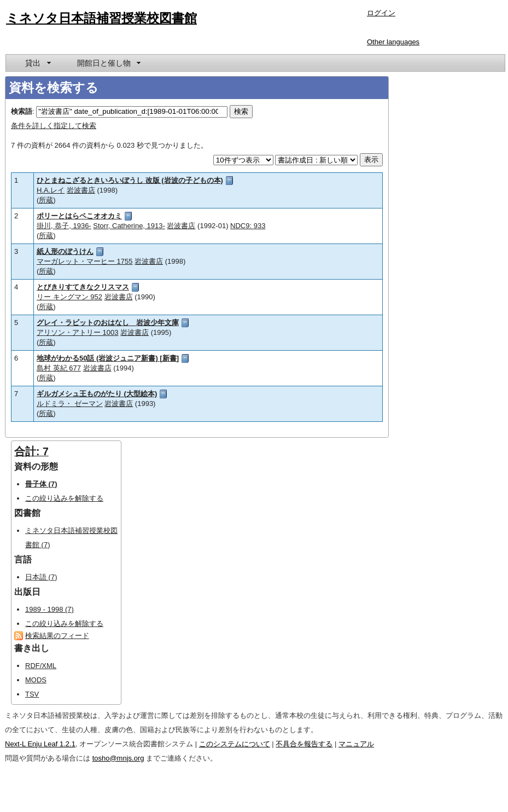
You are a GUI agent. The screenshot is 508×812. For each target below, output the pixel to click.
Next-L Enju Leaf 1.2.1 (40, 744)
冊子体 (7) (41, 484)
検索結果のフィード (57, 636)
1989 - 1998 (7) (49, 609)
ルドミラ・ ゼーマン (70, 404)
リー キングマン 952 (69, 297)
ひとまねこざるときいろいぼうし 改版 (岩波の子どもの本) (130, 180)
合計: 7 (31, 451)
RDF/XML (41, 666)
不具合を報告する (304, 744)
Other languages (393, 42)
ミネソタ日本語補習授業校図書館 (101, 18)
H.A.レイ (51, 190)
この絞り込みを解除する (64, 498)
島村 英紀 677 (59, 368)
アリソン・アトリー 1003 (78, 332)
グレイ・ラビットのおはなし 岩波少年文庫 (108, 323)
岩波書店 (81, 190)
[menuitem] (37, 63)
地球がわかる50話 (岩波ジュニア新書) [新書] (108, 358)
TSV (32, 694)
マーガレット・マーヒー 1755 (85, 261)
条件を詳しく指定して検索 (54, 126)
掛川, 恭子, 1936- (64, 226)
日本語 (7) (41, 577)
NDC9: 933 (248, 226)
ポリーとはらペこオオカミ (79, 216)
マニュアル (356, 744)
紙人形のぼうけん (65, 251)
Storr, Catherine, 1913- (129, 226)
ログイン (381, 13)
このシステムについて (235, 744)
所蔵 (46, 200)
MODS (36, 680)
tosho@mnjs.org (118, 758)
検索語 (22, 111)
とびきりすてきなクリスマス (83, 287)
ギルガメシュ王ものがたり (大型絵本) (97, 394)
